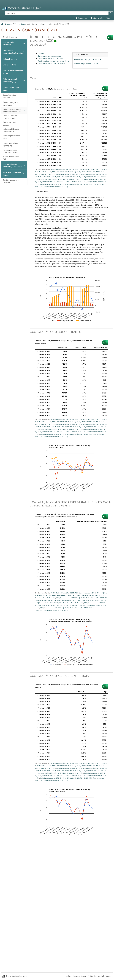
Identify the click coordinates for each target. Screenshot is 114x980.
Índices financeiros (10, 59)
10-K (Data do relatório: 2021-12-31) (89, 172)
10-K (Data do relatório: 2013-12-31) (71, 179)
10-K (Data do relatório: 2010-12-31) (74, 182)
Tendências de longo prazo (11, 89)
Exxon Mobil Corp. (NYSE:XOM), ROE (88, 60)
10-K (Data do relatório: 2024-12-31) (87, 169)
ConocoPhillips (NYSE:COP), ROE (86, 64)
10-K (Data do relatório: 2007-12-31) (77, 184)
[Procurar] (57, 13)
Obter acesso (82, 18)
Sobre (69, 976)
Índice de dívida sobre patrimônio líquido (11, 130)
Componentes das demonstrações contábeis (13, 165)
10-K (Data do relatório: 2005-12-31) (56, 187)
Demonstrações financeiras (9, 43)
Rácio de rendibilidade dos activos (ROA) (11, 117)
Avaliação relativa (10, 65)
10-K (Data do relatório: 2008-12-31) (52, 184)
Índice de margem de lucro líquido (11, 104)
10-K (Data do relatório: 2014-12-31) (47, 179)
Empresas (9, 24)
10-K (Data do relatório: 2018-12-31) (93, 174)
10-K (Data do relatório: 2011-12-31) (50, 182)
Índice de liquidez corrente (10, 124)
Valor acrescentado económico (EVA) (10, 80)
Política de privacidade (96, 976)
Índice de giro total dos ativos (11, 137)
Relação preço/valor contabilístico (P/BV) (10, 151)
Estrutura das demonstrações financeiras (13, 52)
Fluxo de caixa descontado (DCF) (13, 72)
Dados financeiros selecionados (9, 96)
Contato (109, 976)
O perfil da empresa (10, 37)
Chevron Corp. (20, 24)
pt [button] (108, 18)
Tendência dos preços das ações (11, 181)
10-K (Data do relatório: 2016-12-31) (69, 177)
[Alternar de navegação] (4, 3)
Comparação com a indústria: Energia (52, 64)
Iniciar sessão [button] (97, 18)
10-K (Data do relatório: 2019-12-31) (68, 174)
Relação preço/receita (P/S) (11, 158)
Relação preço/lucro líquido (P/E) (10, 145)
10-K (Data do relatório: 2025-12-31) (63, 169)
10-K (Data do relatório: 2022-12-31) (64, 172)
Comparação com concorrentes (50, 56)
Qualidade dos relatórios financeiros (12, 174)
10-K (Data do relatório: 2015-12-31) (94, 177)
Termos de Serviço (79, 976)
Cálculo (41, 54)
